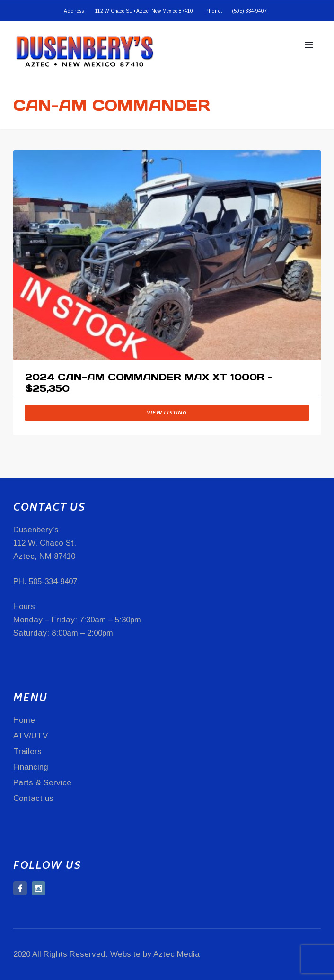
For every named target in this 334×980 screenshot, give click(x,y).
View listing (167, 414)
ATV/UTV (31, 736)
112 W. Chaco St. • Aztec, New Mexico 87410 (144, 11)
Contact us (33, 798)
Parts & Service (42, 783)
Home (24, 720)
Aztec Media (176, 954)
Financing (31, 767)
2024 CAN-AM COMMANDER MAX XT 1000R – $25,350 (149, 383)
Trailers (27, 751)
